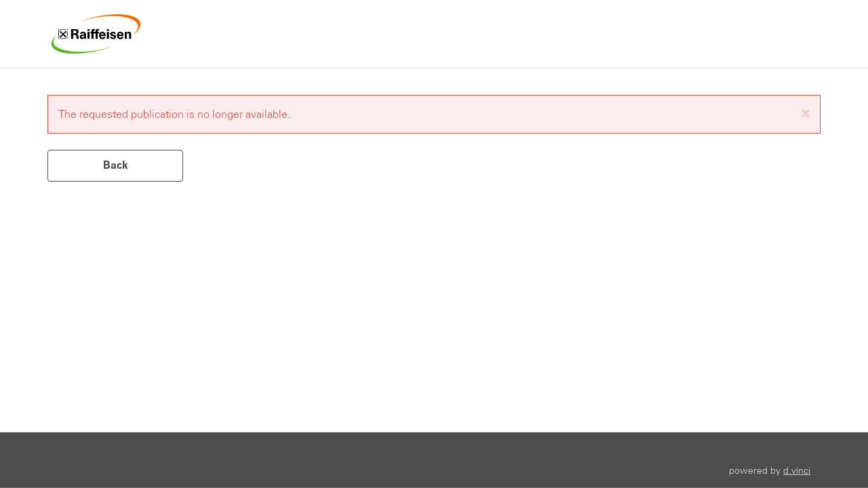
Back (116, 165)
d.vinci (797, 470)
